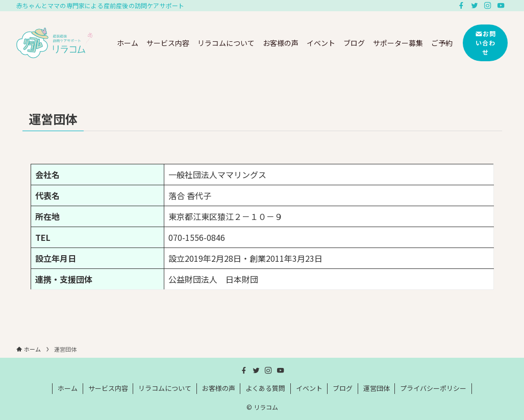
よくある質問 (265, 388)
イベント (309, 388)
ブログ (343, 388)
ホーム (68, 388)
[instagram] (488, 6)
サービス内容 (108, 388)
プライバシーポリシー (433, 388)
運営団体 (377, 388)
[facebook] (461, 6)
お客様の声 (219, 388)
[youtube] (501, 6)
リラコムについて (165, 388)
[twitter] (475, 6)
